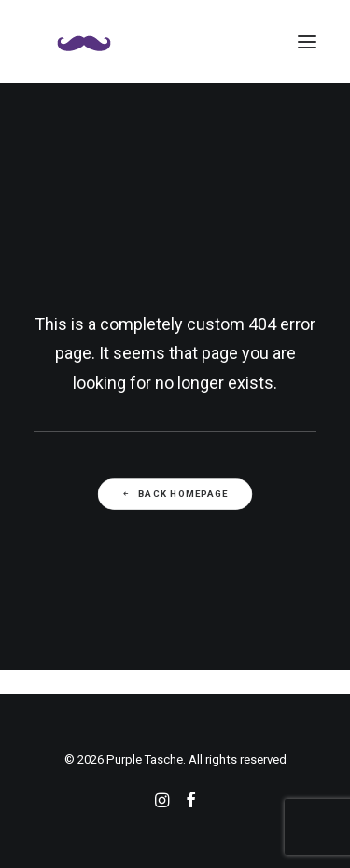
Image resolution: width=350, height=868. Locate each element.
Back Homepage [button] (175, 494)
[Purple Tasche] (84, 41)
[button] (307, 41)
